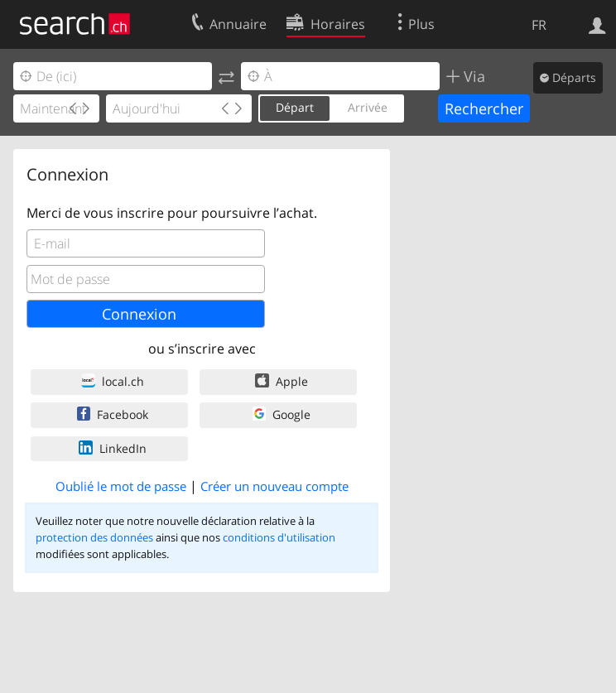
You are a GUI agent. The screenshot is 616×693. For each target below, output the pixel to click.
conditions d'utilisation (279, 537)
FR (539, 25)
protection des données (94, 537)
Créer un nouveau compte (274, 486)
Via (472, 76)
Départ (295, 107)
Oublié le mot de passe (121, 486)
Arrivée (368, 107)
